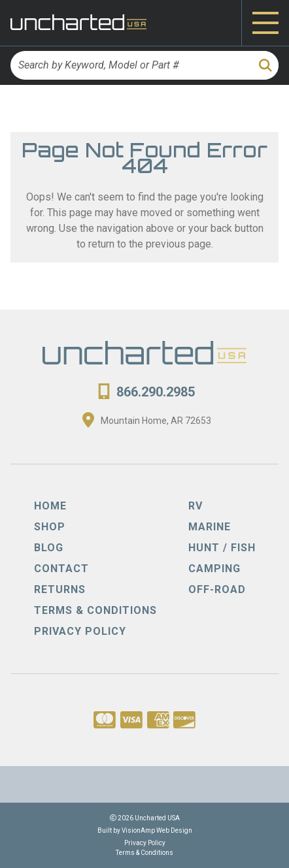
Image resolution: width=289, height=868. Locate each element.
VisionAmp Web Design (157, 830)
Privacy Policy (145, 843)
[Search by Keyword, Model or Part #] (130, 65)
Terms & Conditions (144, 853)
